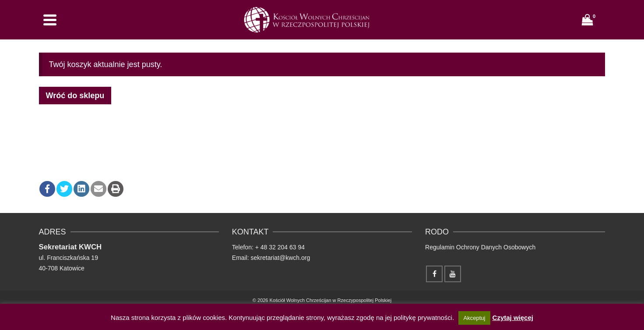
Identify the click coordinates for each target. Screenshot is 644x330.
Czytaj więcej (513, 318)
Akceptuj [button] (475, 318)
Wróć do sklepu (75, 96)
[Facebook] (434, 274)
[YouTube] (453, 274)
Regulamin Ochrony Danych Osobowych (480, 247)
